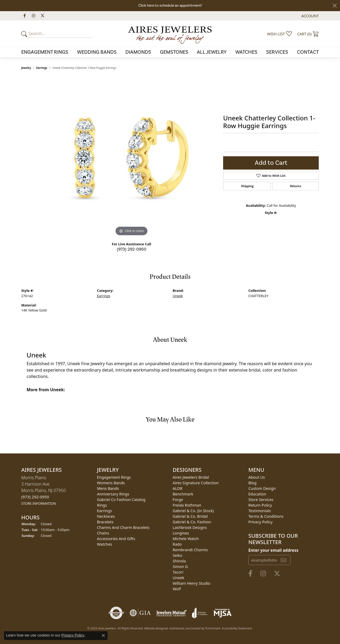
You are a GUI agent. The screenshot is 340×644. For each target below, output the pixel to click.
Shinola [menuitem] (179, 561)
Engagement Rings (45, 52)
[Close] (335, 6)
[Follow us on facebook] (24, 16)
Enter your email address (273, 550)
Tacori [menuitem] (178, 572)
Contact (308, 52)
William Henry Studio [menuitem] (191, 583)
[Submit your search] (25, 34)
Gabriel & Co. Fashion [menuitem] (192, 522)
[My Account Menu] (310, 16)
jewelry (26, 68)
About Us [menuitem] (257, 477)
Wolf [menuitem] (177, 589)
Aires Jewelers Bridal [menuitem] (191, 477)
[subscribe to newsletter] (283, 560)
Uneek (178, 296)
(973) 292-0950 (132, 249)
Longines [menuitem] (181, 533)
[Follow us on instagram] (33, 16)
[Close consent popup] (103, 635)
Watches (246, 52)
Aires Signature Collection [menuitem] (196, 483)
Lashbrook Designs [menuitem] (190, 527)
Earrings (42, 68)
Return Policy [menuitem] (260, 505)
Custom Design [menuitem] (262, 488)
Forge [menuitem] (178, 500)
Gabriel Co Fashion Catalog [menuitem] (121, 500)
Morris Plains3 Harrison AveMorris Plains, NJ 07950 (43, 490)
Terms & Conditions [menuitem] (266, 516)
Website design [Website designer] (154, 628)
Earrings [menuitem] (104, 511)
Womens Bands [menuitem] (111, 483)
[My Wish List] (280, 34)
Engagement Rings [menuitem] (114, 477)
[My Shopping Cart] (308, 34)
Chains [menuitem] (103, 533)
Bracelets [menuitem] (105, 522)
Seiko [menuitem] (177, 555)
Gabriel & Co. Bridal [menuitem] (190, 516)
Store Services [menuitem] (261, 500)
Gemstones (174, 52)
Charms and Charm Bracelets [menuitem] (123, 527)
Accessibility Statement (237, 628)
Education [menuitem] (257, 494)
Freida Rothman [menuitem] (187, 505)
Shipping (247, 186)
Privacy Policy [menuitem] (260, 522)
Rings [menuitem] (102, 505)
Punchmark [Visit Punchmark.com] (213, 628)
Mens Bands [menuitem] (108, 488)
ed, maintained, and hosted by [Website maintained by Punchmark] (185, 628)
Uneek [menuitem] (178, 578)
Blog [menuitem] (252, 483)
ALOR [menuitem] (178, 488)
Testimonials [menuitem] (260, 511)
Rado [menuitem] (177, 544)
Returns (296, 186)
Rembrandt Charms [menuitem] (190, 550)
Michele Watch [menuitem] (186, 539)
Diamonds (138, 52)
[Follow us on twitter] (42, 16)
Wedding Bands (97, 52)
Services (277, 52)
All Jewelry (212, 52)
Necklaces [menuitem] (106, 516)
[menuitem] (116, 613)
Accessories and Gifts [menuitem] (116, 539)
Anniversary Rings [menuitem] (113, 494)
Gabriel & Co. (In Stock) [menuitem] (193, 511)
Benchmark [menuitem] (183, 494)
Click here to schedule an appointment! (170, 6)
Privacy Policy (73, 635)
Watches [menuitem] (105, 544)
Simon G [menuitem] (180, 567)
